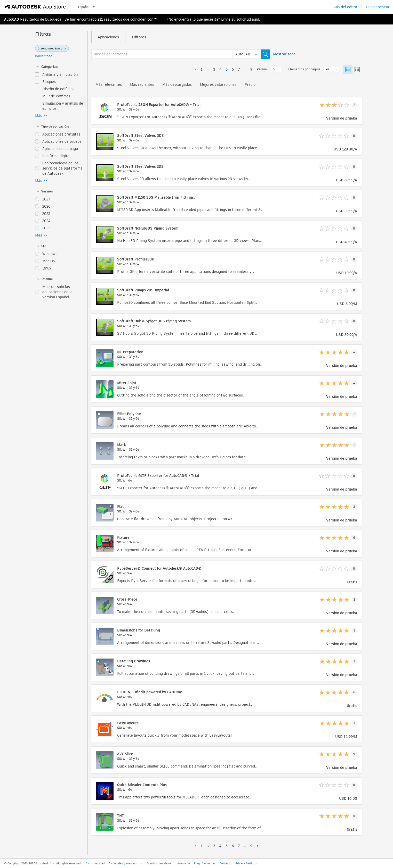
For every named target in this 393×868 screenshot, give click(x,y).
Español (86, 7)
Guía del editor (345, 7)
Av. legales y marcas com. (126, 863)
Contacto (226, 863)
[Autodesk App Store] (35, 7)
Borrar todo (44, 56)
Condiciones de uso (160, 863)
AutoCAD (12, 19)
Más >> (41, 116)
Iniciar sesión (377, 7)
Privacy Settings (246, 863)
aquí (255, 19)
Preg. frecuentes (205, 863)
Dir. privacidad (95, 863)
